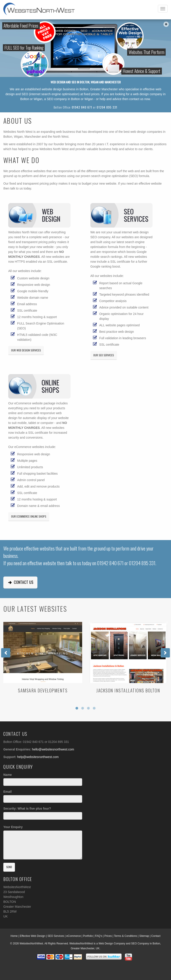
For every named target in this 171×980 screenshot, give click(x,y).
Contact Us (20, 582)
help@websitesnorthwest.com (38, 757)
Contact (156, 936)
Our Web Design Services (26, 350)
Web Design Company (112, 944)
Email (7, 792)
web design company (148, 94)
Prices (108, 936)
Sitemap (144, 936)
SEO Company (140, 944)
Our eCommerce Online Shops (29, 516)
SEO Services (56, 936)
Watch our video (168, 42)
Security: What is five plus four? (27, 809)
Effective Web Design (33, 936)
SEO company (57, 99)
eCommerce (74, 936)
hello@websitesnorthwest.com (53, 749)
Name (8, 775)
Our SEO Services (104, 355)
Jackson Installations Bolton (128, 690)
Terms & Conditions (126, 936)
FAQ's (99, 936)
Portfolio (88, 936)
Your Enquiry (13, 827)
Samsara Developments (43, 690)
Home (14, 936)
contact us (136, 99)
